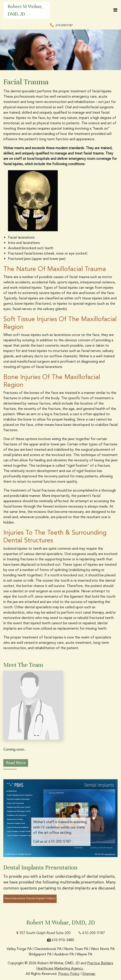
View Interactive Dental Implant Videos (30, 898)
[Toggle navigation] (115, 10)
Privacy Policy (69, 974)
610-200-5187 (92, 933)
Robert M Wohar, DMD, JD (25, 10)
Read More (16, 763)
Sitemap (89, 974)
